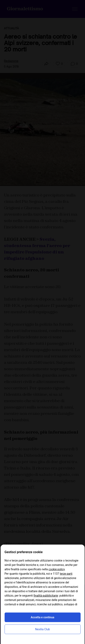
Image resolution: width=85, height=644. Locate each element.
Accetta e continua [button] (42, 617)
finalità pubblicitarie (46, 596)
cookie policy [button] (57, 569)
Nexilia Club (43, 629)
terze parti (66, 574)
